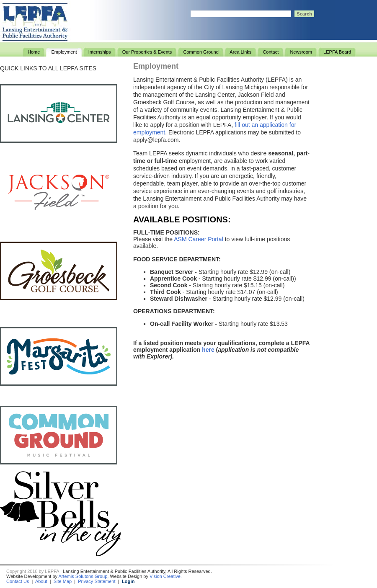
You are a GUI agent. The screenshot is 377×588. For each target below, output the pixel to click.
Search (304, 14)
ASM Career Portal (198, 239)
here (208, 350)
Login (128, 581)
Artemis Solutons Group (83, 576)
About (41, 581)
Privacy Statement (97, 581)
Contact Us (18, 581)
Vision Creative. (166, 576)
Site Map (63, 581)
